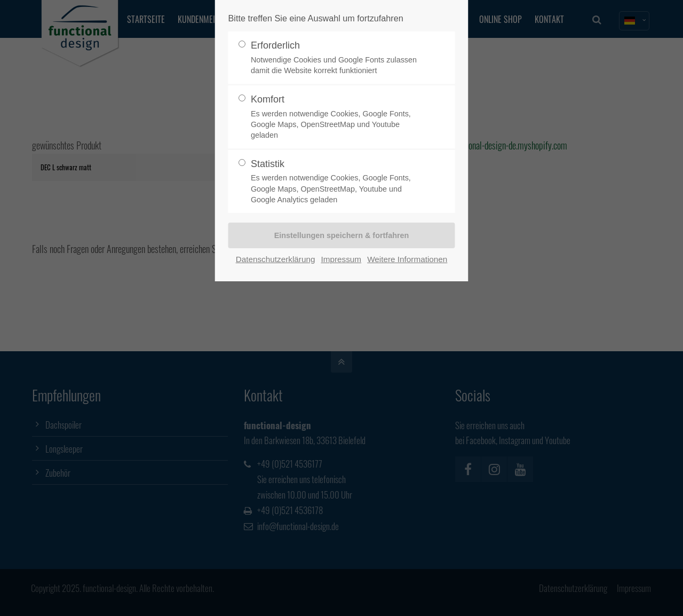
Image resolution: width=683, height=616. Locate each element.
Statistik (337, 182)
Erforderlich (337, 58)
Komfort (337, 117)
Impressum (341, 259)
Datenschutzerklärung (276, 259)
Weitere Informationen (407, 259)
